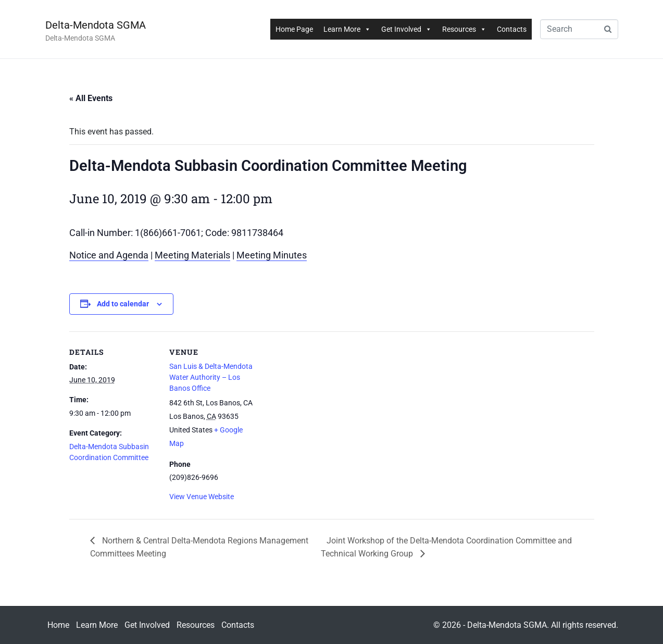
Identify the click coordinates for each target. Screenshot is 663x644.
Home (58, 625)
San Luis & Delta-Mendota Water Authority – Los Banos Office (211, 377)
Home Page (294, 29)
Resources (464, 29)
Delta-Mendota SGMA (96, 25)
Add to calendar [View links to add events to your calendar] (123, 304)
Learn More (347, 29)
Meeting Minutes (272, 255)
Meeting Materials (192, 255)
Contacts (512, 29)
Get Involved (406, 29)
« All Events (91, 98)
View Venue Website (202, 497)
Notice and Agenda (109, 255)
